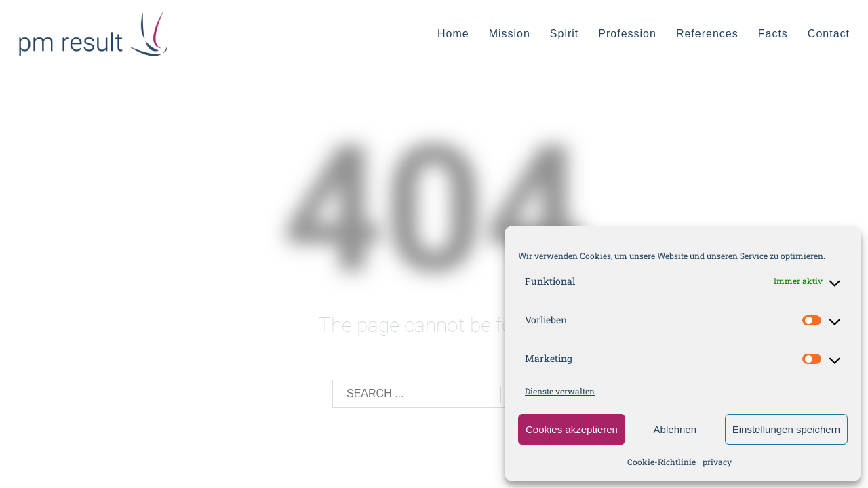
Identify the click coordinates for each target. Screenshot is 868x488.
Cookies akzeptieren (572, 429)
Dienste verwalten (560, 391)
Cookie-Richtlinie (662, 462)
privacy (717, 462)
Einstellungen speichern (786, 429)
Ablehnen (675, 429)
